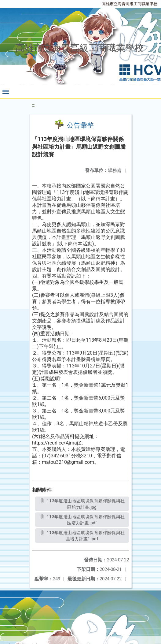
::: (34, 105)
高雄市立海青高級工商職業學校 (130, 4)
